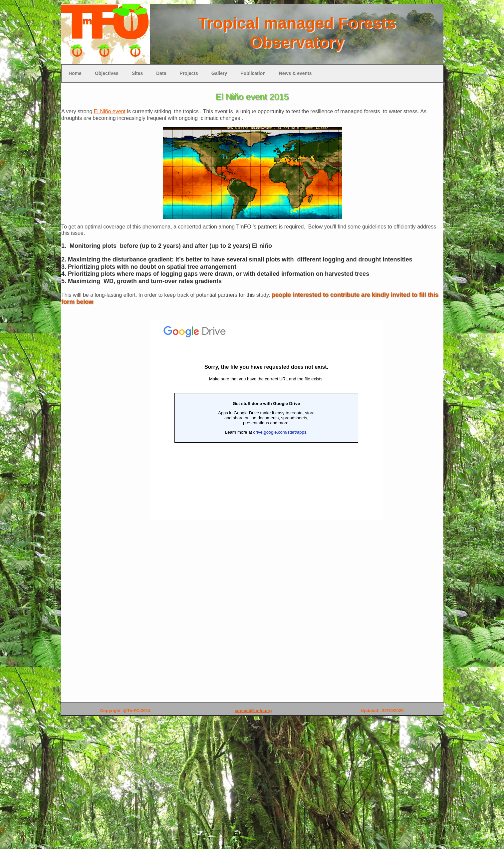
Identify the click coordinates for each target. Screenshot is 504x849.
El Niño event (110, 111)
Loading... (266, 420)
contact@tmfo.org (253, 711)
